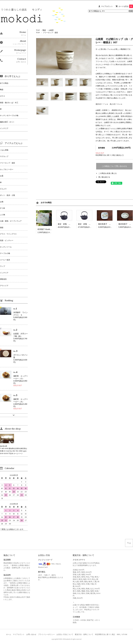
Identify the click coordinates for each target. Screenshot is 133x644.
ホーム (9, 634)
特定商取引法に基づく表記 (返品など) (110, 155)
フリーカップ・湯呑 (50, 33)
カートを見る (126, 6)
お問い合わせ (31, 634)
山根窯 (51, 30)
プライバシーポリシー (46, 634)
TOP (38, 30)
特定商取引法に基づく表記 (105, 634)
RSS (118, 634)
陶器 (44, 30)
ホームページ (18, 453)
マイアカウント (107, 6)
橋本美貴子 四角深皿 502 (110, 224)
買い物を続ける (104, 177)
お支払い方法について (65, 634)
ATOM (124, 634)
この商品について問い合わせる (114, 166)
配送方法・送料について (84, 634)
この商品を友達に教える (108, 173)
